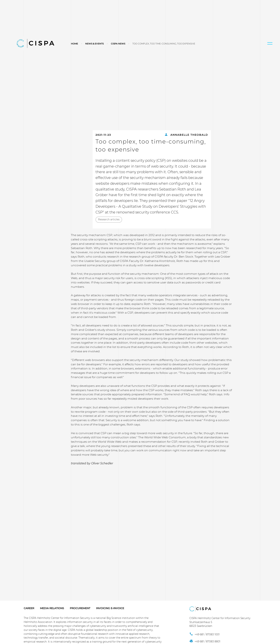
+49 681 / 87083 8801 (205, 641)
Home (74, 44)
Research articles (109, 219)
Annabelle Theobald (186, 135)
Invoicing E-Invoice (110, 608)
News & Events (94, 44)
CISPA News (118, 44)
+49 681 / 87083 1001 (204, 634)
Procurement (80, 608)
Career (29, 608)
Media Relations (52, 608)
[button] (270, 43)
